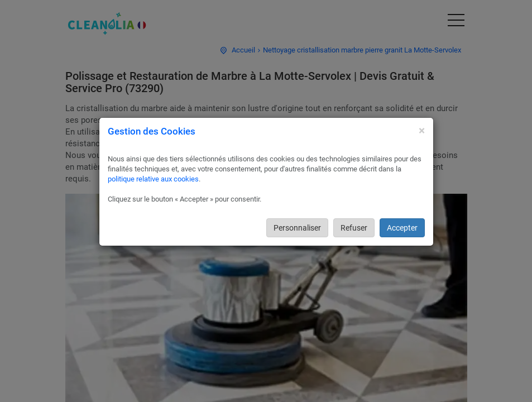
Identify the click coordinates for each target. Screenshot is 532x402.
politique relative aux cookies (153, 179)
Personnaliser (297, 228)
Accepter (402, 228)
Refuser (354, 228)
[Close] (422, 131)
